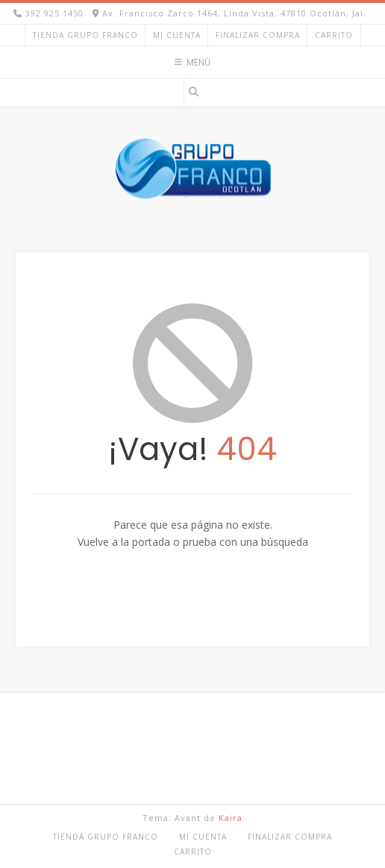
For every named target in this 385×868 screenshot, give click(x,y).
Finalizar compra (258, 35)
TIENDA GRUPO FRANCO (85, 35)
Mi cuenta (177, 35)
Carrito (334, 35)
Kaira (231, 818)
